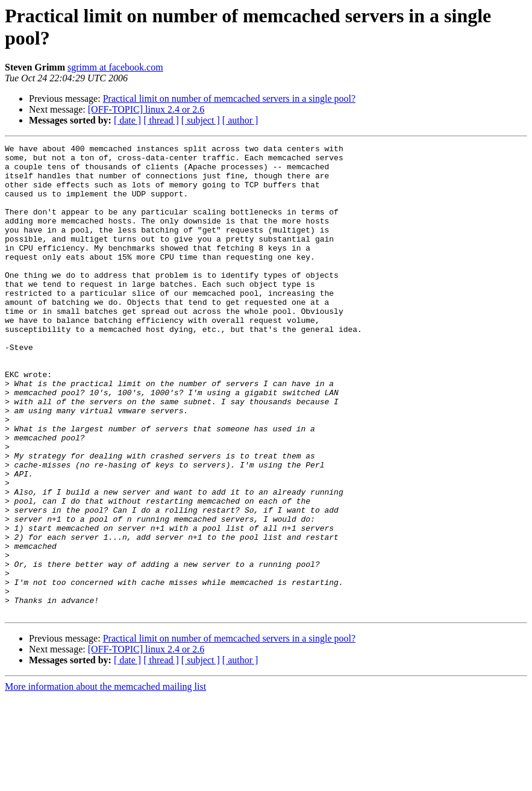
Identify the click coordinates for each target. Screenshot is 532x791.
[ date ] (127, 120)
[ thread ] (161, 120)
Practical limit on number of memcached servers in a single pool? (229, 98)
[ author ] (240, 120)
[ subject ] (201, 120)
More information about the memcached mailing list (105, 780)
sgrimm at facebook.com (115, 67)
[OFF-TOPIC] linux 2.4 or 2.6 (146, 109)
